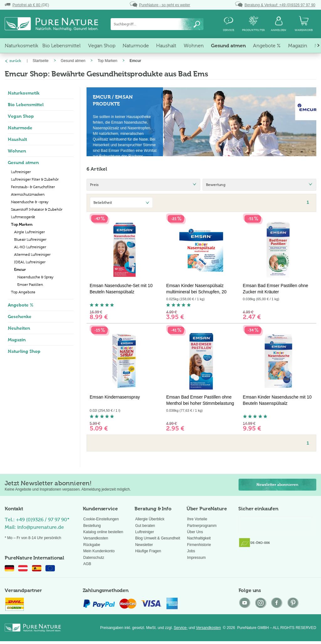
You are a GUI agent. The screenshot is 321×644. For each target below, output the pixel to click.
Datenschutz (94, 558)
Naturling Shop (24, 351)
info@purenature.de (41, 527)
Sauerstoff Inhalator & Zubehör (37, 209)
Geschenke (20, 317)
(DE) (27, 5)
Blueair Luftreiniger (30, 240)
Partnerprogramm (202, 526)
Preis (94, 185)
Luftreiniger (21, 172)
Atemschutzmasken (28, 194)
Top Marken (22, 224)
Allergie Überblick (150, 519)
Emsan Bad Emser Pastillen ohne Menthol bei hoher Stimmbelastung (200, 400)
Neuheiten (19, 328)
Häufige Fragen (148, 551)
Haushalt (17, 139)
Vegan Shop (21, 116)
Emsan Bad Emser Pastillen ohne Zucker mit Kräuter (276, 289)
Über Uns (195, 532)
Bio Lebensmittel (26, 105)
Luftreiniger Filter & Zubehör (35, 179)
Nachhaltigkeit (199, 538)
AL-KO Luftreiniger (30, 247)
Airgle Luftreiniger (29, 232)
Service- (181, 628)
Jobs (191, 551)
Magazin (17, 340)
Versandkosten (96, 538)
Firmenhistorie (199, 545)
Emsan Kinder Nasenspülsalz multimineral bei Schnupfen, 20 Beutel (196, 289)
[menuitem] (157, 24)
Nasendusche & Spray (35, 277)
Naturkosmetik (24, 93)
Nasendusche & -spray (30, 202)
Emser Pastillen (30, 285)
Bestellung (92, 526)
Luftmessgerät (23, 217)
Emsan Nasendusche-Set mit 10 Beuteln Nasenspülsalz (121, 289)
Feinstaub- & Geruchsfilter (33, 187)
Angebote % (21, 305)
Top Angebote (23, 292)
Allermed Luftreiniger (32, 255)
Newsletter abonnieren (277, 485)
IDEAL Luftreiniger (30, 262)
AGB (87, 564)
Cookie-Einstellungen (101, 519)
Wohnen (17, 151)
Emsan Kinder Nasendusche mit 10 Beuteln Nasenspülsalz (277, 400)
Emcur (20, 270)
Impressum (196, 558)
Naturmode (20, 128)
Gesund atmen (23, 162)
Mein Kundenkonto (99, 551)
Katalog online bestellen (103, 532)
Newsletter (144, 545)
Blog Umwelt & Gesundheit (158, 538)
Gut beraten (145, 526)
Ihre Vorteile (197, 519)
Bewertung (216, 185)
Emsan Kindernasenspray (115, 397)
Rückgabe (92, 545)
